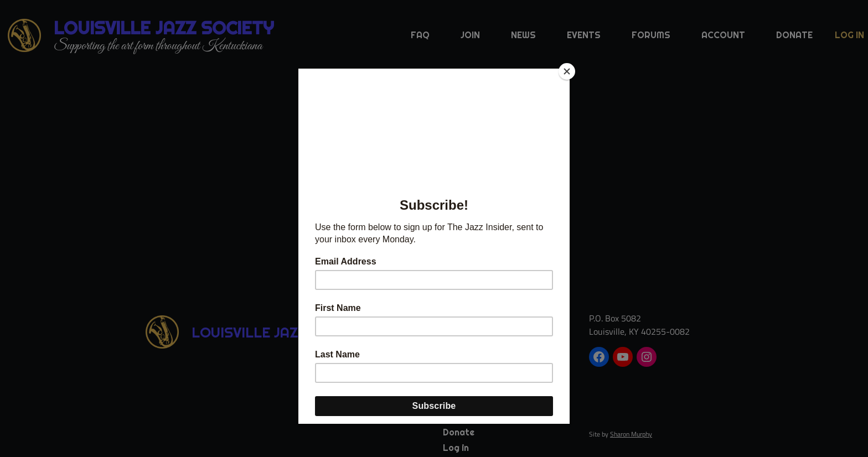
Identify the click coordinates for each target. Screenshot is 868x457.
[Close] (567, 71)
